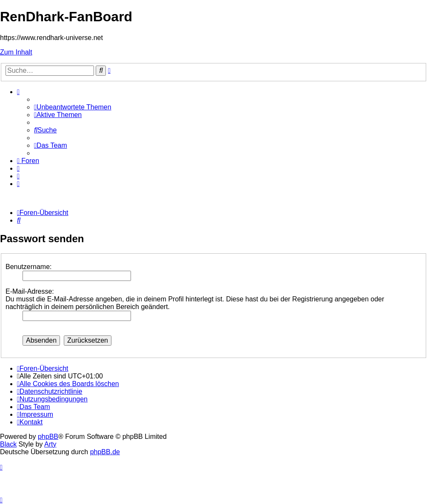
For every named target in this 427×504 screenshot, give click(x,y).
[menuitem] (73, 107)
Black (8, 444)
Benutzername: (29, 267)
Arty (50, 444)
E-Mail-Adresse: (30, 291)
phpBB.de (105, 452)
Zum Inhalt (16, 52)
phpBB (48, 437)
